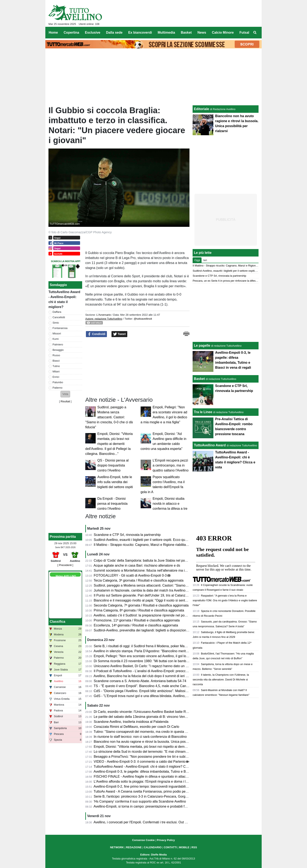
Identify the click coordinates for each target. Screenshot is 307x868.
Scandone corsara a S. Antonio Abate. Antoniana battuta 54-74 (140, 681)
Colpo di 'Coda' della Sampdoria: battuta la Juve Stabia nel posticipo (144, 560)
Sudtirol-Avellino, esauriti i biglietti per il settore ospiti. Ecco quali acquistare (149, 540)
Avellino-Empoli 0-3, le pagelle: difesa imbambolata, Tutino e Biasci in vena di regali (155, 772)
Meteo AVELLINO (66, 576)
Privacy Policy (166, 840)
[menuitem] (255, 33)
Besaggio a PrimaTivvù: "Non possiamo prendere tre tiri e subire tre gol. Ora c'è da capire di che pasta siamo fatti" (178, 757)
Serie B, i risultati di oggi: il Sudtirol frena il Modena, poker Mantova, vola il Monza (154, 646)
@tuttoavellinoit (143, 319)
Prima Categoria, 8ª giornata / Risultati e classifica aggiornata (139, 610)
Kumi (56, 339)
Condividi (97, 334)
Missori (57, 333)
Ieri (205, 260)
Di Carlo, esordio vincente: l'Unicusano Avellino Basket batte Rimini (143, 712)
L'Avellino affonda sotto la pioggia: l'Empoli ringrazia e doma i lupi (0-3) (146, 781)
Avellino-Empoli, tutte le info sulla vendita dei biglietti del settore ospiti (115, 482)
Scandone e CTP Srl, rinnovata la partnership (127, 535)
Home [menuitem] (53, 33)
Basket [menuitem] (186, 33)
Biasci (56, 361)
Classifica (58, 622)
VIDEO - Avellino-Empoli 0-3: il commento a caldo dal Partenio (140, 762)
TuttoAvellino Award (210, 445)
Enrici (56, 377)
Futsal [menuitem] (244, 33)
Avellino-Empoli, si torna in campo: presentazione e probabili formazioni (146, 806)
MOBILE (184, 847)
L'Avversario (104, 315)
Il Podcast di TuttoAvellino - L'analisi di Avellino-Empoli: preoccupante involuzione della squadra (164, 671)
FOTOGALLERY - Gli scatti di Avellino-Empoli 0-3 (130, 575)
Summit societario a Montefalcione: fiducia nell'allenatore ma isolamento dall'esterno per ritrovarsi (166, 570)
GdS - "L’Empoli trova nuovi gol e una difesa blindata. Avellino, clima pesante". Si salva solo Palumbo (168, 696)
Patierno (58, 388)
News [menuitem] (202, 33)
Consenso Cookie (143, 840)
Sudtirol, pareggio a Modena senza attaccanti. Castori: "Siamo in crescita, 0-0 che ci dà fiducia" (109, 417)
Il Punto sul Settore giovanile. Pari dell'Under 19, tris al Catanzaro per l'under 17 (153, 595)
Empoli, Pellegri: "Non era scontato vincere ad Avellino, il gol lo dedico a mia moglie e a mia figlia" (166, 656)
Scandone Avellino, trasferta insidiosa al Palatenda (131, 722)
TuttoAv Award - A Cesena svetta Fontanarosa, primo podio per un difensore (150, 791)
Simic (56, 323)
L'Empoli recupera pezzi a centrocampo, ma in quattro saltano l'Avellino (171, 465)
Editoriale (201, 109)
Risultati (65, 401)
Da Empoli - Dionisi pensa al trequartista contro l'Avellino (112, 504)
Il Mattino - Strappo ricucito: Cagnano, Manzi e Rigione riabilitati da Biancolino (151, 545)
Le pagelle (202, 346)
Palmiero (58, 344)
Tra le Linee (203, 412)
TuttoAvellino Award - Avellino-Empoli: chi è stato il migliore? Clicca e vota (148, 767)
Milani (56, 371)
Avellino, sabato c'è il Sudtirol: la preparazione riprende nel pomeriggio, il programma (156, 615)
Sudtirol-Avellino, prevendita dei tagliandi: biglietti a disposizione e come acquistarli (155, 630)
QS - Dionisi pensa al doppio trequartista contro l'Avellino (113, 465)
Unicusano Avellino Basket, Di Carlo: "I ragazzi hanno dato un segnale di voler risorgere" (159, 666)
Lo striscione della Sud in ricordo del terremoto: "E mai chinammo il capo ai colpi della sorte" (162, 752)
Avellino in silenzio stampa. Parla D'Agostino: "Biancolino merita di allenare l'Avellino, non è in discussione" (172, 651)
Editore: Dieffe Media (153, 855)
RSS (194, 847)
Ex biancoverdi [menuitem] (140, 33)
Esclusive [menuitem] (93, 33)
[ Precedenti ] (65, 565)
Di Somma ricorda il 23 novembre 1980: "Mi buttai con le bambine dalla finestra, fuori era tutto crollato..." (171, 661)
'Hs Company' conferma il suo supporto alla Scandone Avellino (140, 801)
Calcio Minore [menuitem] (223, 33)
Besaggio (58, 350)
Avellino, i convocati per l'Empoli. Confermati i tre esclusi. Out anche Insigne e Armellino (158, 822)
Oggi (197, 260)
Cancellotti (59, 317)
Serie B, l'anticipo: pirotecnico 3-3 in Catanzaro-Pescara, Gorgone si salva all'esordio (156, 796)
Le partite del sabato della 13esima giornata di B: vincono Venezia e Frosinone (152, 717)
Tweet (119, 334)
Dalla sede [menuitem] (114, 33)
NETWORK (117, 847)
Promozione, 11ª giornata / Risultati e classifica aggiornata (137, 620)
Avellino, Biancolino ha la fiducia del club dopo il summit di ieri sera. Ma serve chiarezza (158, 676)
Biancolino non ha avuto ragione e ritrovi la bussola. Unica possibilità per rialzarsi (153, 742)
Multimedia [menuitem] (166, 33)
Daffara (57, 312)
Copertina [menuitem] (71, 33)
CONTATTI (170, 847)
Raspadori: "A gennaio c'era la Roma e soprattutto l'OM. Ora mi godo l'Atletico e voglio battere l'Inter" (225, 600)
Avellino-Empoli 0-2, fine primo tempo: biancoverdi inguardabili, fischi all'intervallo (153, 786)
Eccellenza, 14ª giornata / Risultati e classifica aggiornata (136, 625)
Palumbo (58, 382)
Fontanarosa (60, 328)
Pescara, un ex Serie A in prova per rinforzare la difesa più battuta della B (236, 281)
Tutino (56, 366)
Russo (56, 355)
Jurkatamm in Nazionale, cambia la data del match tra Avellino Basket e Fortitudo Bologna (160, 590)
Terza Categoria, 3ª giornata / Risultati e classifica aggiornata (139, 580)
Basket (199, 379)
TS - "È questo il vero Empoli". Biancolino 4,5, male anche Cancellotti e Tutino (151, 686)
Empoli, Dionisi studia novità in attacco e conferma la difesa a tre (170, 504)
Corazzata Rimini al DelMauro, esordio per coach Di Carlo (137, 727)
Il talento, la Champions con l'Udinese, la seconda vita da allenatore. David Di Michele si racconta (221, 680)
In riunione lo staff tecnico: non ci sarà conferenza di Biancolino (140, 737)
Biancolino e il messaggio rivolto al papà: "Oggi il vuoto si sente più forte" (147, 600)
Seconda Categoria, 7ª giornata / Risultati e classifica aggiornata (141, 605)
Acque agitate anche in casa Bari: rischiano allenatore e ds (137, 565)
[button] (65, 394)
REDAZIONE (134, 847)
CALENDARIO (153, 847)
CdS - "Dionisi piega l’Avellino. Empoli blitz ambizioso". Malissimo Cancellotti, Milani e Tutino (162, 691)
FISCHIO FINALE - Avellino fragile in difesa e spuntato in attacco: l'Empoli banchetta (156, 777)
